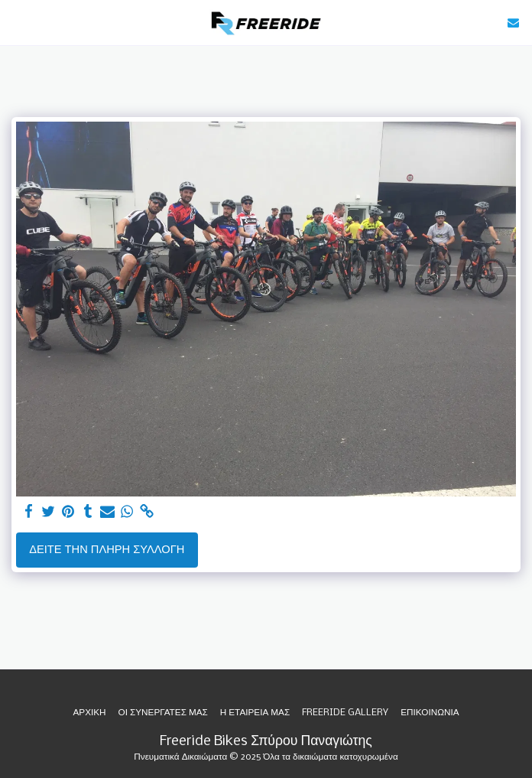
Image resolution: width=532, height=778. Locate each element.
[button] (17, 22)
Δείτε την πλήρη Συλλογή (107, 550)
